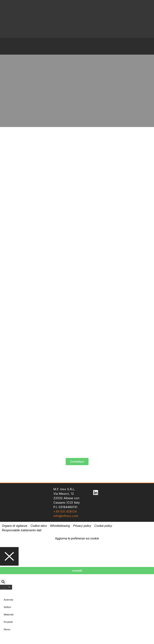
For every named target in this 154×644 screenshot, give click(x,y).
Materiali (9, 614)
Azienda (8, 600)
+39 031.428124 (65, 511)
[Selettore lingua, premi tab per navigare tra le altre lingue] (6, 587)
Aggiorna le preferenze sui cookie (77, 538)
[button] (3, 582)
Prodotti (8, 622)
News (7, 629)
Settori (7, 607)
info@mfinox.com (66, 516)
